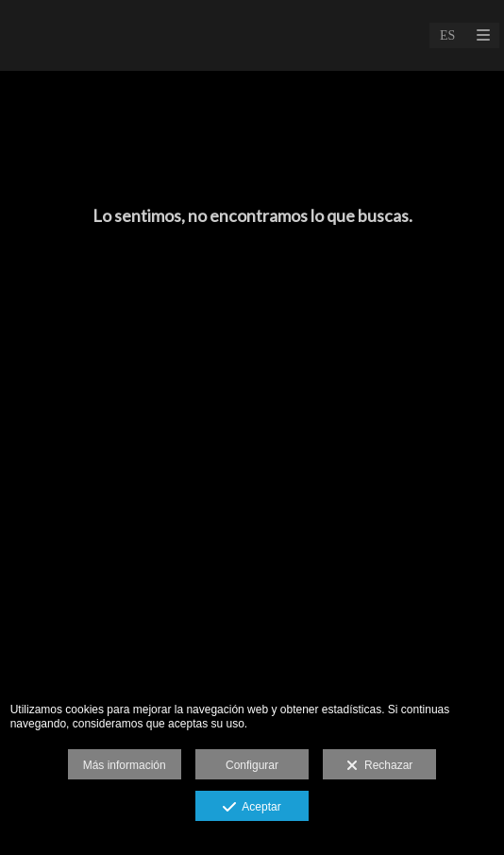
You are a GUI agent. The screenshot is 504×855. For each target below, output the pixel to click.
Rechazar (379, 766)
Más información (125, 765)
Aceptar (252, 808)
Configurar (252, 765)
